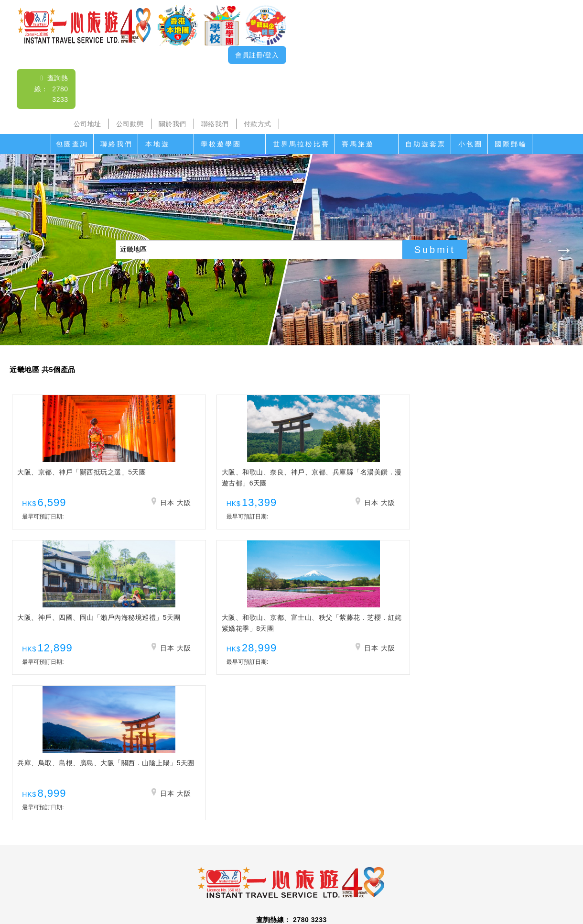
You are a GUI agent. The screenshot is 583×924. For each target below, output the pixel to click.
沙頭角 (139, 856)
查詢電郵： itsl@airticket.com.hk (291, 800)
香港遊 (438, 856)
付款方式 (258, 124)
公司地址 (87, 124)
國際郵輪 (511, 144)
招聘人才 (367, 875)
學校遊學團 (221, 144)
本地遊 (157, 144)
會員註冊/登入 (257, 55)
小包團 (470, 144)
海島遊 (170, 856)
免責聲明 (405, 875)
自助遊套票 (426, 144)
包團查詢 (72, 144)
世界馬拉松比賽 (301, 144)
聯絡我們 (215, 124)
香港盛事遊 (400, 856)
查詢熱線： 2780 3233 (51, 89)
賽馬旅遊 (358, 144)
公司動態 (130, 124)
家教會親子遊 (255, 856)
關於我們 (173, 124)
